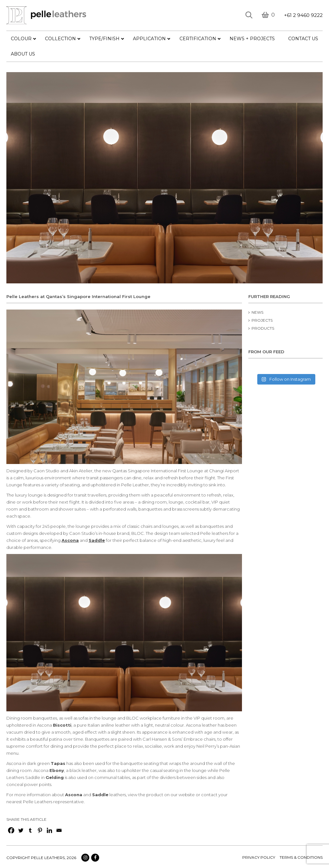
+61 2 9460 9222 (303, 15)
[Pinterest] (40, 830)
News (257, 312)
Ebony (57, 770)
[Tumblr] (30, 830)
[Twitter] (21, 830)
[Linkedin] (49, 830)
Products (263, 328)
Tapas (58, 763)
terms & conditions (301, 857)
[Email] (59, 830)
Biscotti (62, 725)
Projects (262, 320)
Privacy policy (259, 857)
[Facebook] (11, 830)
